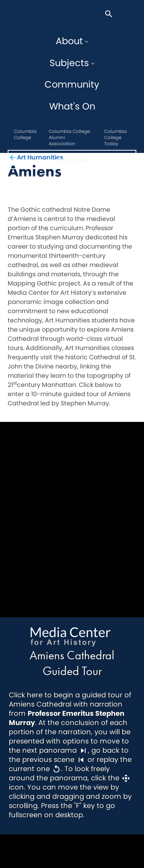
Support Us (72, 159)
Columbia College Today (115, 137)
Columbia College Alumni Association (69, 137)
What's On (72, 106)
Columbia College (25, 134)
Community (72, 84)
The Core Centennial (21, 14)
